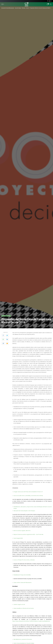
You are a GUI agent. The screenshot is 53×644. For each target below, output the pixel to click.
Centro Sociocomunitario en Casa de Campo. (24, 643)
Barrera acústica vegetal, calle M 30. (22, 531)
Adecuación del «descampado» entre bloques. (24, 511)
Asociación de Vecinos (6, 326)
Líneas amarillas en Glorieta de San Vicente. (24, 608)
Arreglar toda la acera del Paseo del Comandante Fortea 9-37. (28, 492)
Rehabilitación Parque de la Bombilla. (22, 575)
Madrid (9, 316)
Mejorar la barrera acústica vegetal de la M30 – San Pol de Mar (28, 534)
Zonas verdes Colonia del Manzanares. (23, 582)
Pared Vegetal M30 (18, 538)
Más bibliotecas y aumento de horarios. (23, 639)
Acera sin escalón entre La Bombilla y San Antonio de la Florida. (28, 496)
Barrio (4, 316)
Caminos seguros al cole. (19, 604)
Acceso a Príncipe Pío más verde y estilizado (24, 560)
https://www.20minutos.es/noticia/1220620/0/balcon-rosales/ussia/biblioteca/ (31, 621)
